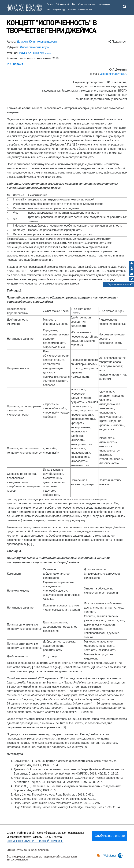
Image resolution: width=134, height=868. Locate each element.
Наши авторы (104, 4)
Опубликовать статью (120, 285)
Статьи (50, 4)
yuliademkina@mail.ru (113, 74)
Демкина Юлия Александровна (37, 42)
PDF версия (15, 64)
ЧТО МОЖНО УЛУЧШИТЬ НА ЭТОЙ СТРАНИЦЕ (35, 841)
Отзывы (72, 9)
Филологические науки (35, 47)
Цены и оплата (85, 9)
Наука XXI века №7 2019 (35, 53)
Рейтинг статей (63, 4)
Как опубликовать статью (83, 4)
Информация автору (56, 9)
